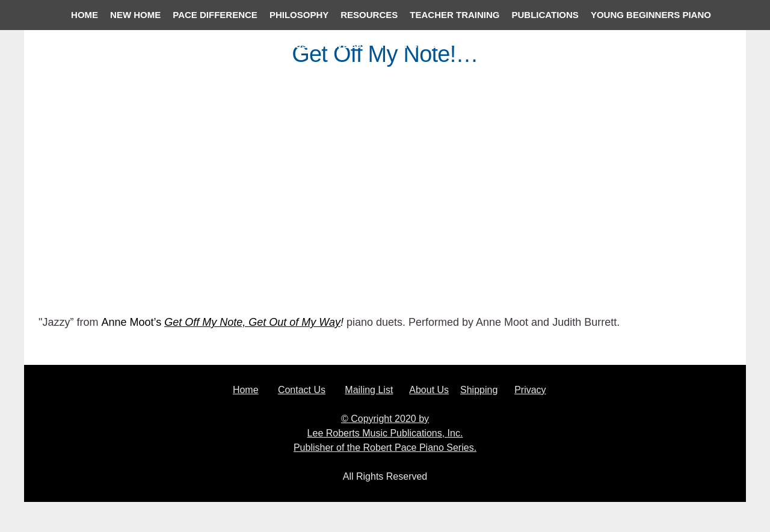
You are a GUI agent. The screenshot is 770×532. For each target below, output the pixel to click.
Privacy (530, 390)
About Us (429, 390)
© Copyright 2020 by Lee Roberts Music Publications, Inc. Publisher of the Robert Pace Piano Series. (385, 433)
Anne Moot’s (133, 322)
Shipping (479, 390)
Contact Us (302, 390)
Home (246, 390)
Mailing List (369, 390)
